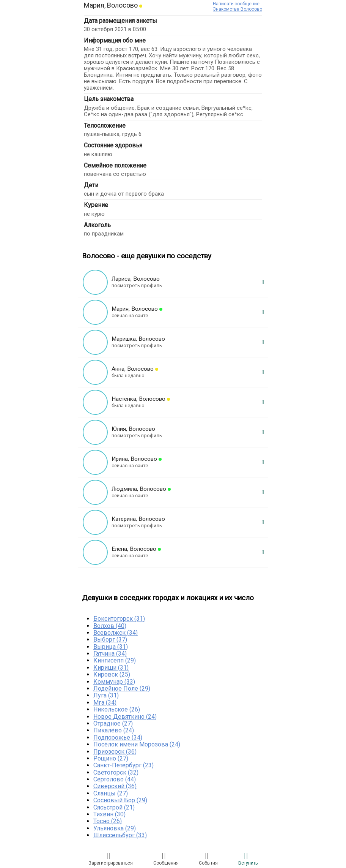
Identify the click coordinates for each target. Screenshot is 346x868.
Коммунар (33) (114, 682)
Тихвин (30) (109, 814)
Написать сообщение (236, 4)
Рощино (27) (111, 758)
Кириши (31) (111, 668)
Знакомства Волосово (237, 9)
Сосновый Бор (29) (120, 800)
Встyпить (248, 859)
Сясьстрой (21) (114, 807)
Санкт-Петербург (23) (123, 765)
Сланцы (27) (111, 793)
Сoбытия (208, 859)
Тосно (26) (108, 821)
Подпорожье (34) (118, 738)
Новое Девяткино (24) (125, 717)
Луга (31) (106, 695)
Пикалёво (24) (114, 730)
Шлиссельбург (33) (120, 835)
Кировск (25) (112, 674)
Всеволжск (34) (116, 633)
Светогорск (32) (116, 772)
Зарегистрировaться (111, 859)
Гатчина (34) (110, 654)
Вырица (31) (111, 647)
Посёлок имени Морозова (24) (137, 744)
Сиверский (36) (115, 786)
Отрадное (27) (113, 723)
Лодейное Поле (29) (122, 689)
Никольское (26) (117, 709)
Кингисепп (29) (115, 660)
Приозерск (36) (115, 752)
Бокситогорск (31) (119, 619)
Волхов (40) (110, 626)
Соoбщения (166, 859)
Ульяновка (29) (115, 828)
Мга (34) (105, 703)
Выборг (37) (110, 640)
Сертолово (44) (115, 779)
